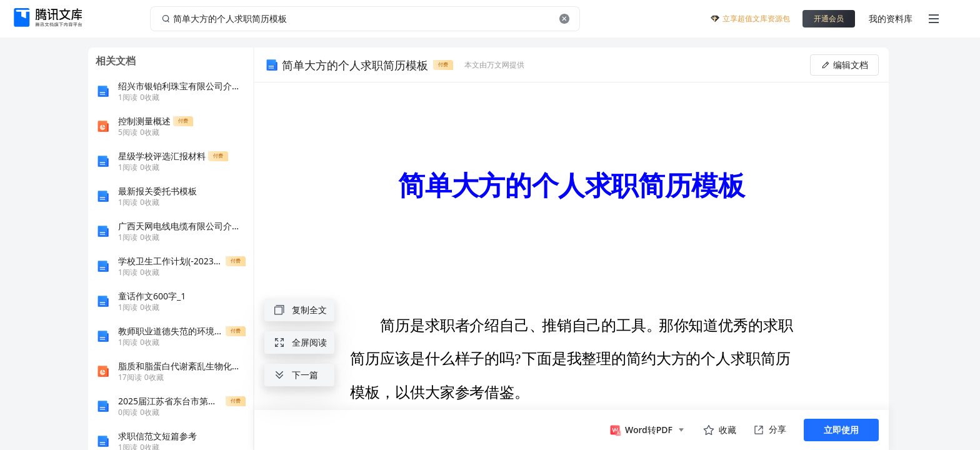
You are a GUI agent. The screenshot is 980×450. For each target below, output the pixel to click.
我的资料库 (891, 18)
